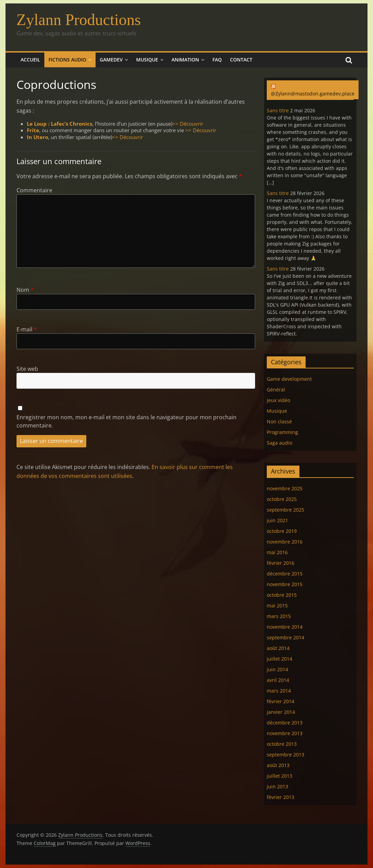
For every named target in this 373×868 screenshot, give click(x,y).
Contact (241, 60)
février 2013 (281, 797)
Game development (289, 379)
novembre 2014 (285, 627)
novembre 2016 (285, 542)
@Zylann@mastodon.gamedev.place (313, 94)
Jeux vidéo (278, 400)
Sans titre (278, 110)
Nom (25, 290)
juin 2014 (277, 669)
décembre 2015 (285, 574)
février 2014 (281, 701)
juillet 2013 (279, 776)
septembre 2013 (286, 755)
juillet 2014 (279, 659)
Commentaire (34, 190)
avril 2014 (278, 680)
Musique (147, 60)
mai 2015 (277, 606)
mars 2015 (279, 616)
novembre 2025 (285, 488)
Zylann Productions (79, 20)
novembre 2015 (285, 584)
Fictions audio (67, 60)
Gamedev (111, 60)
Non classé (279, 421)
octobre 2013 (282, 744)
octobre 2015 (282, 595)
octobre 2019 (282, 531)
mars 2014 (279, 691)
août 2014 (278, 648)
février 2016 (281, 563)
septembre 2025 (286, 510)
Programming (282, 432)
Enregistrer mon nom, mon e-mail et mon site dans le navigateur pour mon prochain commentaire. (127, 421)
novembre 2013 (285, 733)
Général (276, 390)
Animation (185, 60)
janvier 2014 (281, 712)
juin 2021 (277, 520)
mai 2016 (277, 552)
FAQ (217, 60)
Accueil (30, 60)
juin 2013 (277, 786)
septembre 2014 (286, 637)
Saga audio (279, 443)
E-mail (27, 329)
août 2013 (278, 765)
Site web (27, 369)
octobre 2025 (282, 499)
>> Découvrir (188, 124)
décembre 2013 (285, 723)
